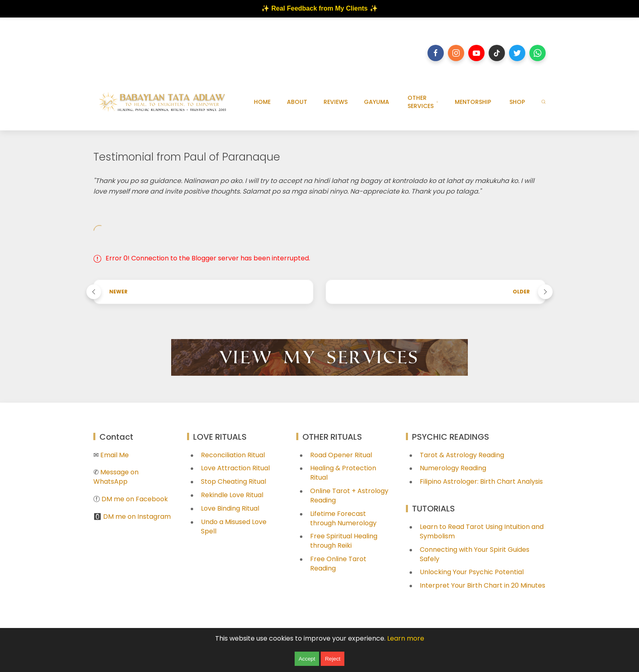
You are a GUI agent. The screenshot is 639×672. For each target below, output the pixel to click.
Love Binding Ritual (230, 508)
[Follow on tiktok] (497, 53)
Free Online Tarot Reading (338, 564)
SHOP (517, 102)
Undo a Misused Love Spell (234, 527)
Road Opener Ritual (341, 455)
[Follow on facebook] (436, 53)
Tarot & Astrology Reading (462, 455)
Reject (333, 659)
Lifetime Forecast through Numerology (343, 518)
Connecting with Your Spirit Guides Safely (475, 554)
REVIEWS (336, 102)
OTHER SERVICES (423, 102)
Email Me (115, 455)
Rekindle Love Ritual (232, 495)
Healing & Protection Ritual (343, 473)
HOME (262, 102)
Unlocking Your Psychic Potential (472, 572)
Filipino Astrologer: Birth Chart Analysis (481, 481)
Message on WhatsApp (116, 477)
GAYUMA (377, 102)
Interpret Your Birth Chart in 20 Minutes (483, 585)
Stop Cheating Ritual (234, 481)
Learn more (406, 638)
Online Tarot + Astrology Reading (349, 496)
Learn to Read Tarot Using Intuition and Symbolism (482, 531)
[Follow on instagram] (456, 53)
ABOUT (297, 102)
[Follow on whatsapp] (538, 53)
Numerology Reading (453, 468)
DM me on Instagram (137, 517)
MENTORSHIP (473, 102)
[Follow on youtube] (476, 53)
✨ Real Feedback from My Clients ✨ (319, 8)
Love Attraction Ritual (235, 468)
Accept (307, 659)
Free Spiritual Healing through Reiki (344, 541)
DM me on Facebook (135, 499)
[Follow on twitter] (517, 53)
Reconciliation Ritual (233, 455)
